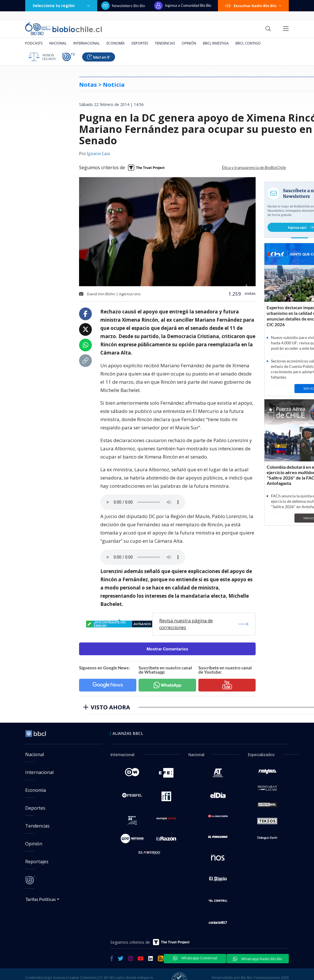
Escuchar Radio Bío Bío (253, 6)
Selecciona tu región (61, 6)
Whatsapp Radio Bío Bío (258, 959)
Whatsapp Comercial (195, 958)
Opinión (189, 43)
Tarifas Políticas (41, 899)
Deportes (140, 43)
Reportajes (37, 862)
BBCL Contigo (248, 43)
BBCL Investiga (216, 43)
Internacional (87, 43)
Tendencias (165, 43)
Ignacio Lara (98, 154)
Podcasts (34, 43)
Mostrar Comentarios (167, 649)
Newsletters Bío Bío (123, 6)
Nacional (58, 43)
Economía (116, 43)
